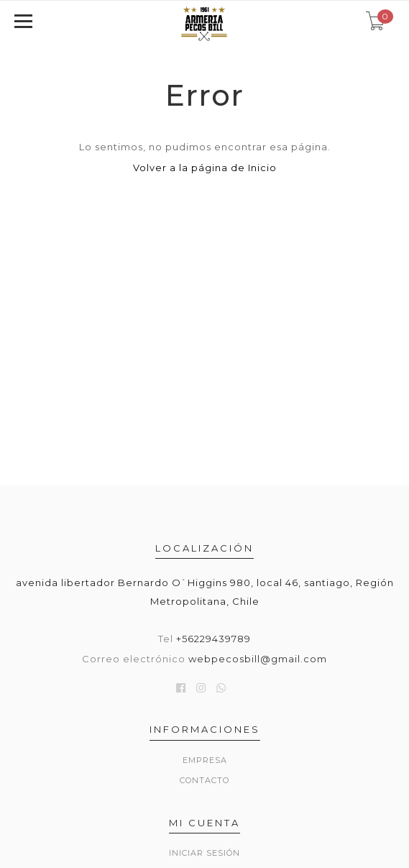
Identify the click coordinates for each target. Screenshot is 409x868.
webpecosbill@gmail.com (258, 659)
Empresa (205, 760)
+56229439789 (213, 639)
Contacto (204, 780)
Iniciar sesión (204, 853)
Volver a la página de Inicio (205, 168)
